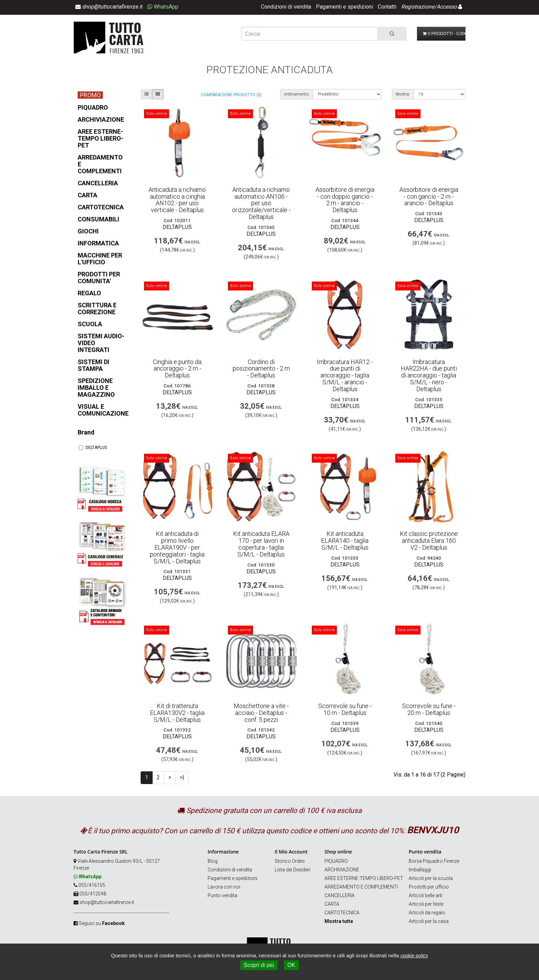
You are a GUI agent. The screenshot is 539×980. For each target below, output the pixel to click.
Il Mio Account (291, 852)
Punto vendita (222, 895)
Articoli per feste (426, 904)
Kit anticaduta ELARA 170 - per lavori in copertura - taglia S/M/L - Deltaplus (261, 544)
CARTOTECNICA (342, 913)
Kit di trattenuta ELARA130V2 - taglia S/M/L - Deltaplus (177, 713)
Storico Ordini (290, 861)
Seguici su (102, 923)
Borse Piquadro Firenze (434, 861)
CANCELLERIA (340, 895)
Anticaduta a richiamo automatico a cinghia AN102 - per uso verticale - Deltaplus (177, 200)
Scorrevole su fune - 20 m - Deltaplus (429, 709)
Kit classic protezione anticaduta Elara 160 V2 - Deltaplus (429, 541)
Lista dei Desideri (293, 870)
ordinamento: (297, 94)
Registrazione (418, 7)
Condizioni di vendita (286, 7)
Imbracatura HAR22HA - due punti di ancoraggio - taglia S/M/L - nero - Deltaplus (429, 375)
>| (182, 777)
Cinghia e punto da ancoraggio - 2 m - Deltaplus (177, 369)
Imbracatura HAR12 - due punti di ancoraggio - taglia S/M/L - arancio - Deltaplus (345, 375)
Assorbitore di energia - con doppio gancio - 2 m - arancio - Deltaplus (345, 200)
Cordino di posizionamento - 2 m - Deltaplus (261, 369)
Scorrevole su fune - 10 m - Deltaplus (345, 709)
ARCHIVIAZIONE (342, 870)
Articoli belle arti (426, 895)
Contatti (387, 7)
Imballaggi (420, 870)
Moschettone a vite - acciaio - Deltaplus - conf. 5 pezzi (261, 713)
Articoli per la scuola (431, 878)
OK (291, 965)
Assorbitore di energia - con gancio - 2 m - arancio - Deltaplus (429, 196)
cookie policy (414, 956)
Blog (213, 861)
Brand (86, 432)
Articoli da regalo (427, 913)
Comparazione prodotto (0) (231, 95)
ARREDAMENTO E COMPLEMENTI (361, 887)
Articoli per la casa (429, 921)
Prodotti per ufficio (429, 887)
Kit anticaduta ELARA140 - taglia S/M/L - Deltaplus (345, 541)
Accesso (447, 7)
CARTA (332, 904)
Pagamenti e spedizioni (344, 7)
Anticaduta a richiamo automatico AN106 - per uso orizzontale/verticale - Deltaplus (261, 203)
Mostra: (403, 94)
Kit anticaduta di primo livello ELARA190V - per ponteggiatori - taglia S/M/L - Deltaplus (177, 547)
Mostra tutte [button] (339, 921)
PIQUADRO (336, 861)
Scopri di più (259, 965)
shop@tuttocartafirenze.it (107, 902)
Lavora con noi (224, 887)
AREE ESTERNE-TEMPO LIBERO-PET (364, 878)
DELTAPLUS (93, 448)
